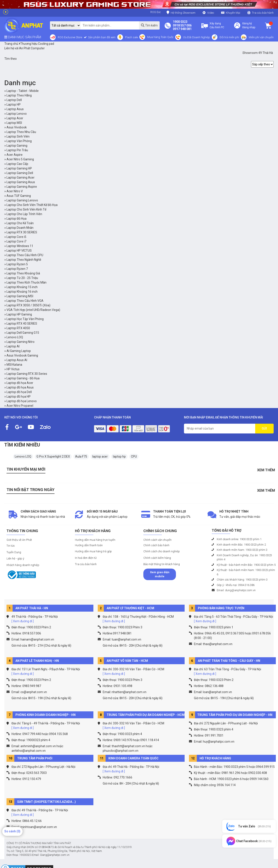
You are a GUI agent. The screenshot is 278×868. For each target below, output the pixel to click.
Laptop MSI (14, 123)
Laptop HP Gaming (19, 314)
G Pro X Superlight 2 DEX (53, 456)
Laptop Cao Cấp (17, 164)
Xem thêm (266, 470)
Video (211, 13)
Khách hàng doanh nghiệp (23, 565)
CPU (134, 456)
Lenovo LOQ (15, 337)
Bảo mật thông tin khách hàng (162, 564)
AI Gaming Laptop (19, 351)
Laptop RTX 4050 (18, 328)
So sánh (12, 831)
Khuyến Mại (233, 13)
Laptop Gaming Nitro (21, 342)
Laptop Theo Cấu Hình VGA (25, 301)
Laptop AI (13, 346)
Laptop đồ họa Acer (20, 383)
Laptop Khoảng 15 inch (22, 287)
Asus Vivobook (17, 127)
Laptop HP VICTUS (19, 251)
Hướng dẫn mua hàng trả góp (93, 551)
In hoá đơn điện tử (86, 558)
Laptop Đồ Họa (17, 219)
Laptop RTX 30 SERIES (22, 232)
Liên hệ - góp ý (15, 558)
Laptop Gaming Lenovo (22, 200)
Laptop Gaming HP (19, 168)
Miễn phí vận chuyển (261, 37)
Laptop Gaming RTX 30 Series (27, 374)
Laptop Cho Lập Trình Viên (24, 214)
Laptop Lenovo (17, 114)
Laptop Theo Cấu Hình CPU (25, 255)
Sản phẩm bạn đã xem (101, 37)
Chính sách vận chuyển (157, 540)
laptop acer (100, 456)
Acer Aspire (15, 155)
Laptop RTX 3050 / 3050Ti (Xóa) (28, 305)
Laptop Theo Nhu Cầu (21, 132)
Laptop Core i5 (16, 237)
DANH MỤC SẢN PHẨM (23, 37)
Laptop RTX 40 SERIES (22, 324)
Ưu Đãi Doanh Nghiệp (197, 37)
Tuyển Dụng (14, 552)
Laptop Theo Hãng (19, 95)
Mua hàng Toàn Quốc (160, 37)
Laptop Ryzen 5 (17, 264)
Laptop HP (14, 105)
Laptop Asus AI (17, 360)
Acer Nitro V (15, 191)
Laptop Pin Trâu (17, 150)
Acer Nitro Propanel (20, 406)
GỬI (264, 428)
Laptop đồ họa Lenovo (22, 401)
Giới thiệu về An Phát (19, 540)
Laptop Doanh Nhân (20, 228)
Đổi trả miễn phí (229, 37)
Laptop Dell (14, 100)
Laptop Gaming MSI (20, 296)
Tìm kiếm (149, 25)
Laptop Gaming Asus (21, 182)
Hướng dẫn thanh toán (89, 545)
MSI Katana (14, 365)
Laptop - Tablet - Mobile (23, 91)
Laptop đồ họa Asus (20, 387)
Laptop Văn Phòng (19, 141)
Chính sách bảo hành (156, 545)
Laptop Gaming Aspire (22, 187)
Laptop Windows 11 (20, 246)
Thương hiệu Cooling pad (36, 44)
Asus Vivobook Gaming (22, 355)
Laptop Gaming (17, 146)
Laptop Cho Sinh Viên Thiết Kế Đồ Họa (32, 205)
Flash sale (132, 37)
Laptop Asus (15, 109)
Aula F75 (81, 456)
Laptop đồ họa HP (19, 397)
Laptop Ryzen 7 (17, 269)
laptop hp (119, 456)
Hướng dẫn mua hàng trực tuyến (95, 540)
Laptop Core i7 (16, 241)
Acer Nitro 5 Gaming (20, 159)
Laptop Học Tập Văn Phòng (25, 319)
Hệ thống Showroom (181, 12)
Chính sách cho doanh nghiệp (162, 551)
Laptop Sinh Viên (18, 136)
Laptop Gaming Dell (20, 173)
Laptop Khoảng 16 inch (22, 292)
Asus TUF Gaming (19, 196)
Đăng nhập (249, 27)
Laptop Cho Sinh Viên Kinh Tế (26, 209)
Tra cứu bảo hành (263, 13)
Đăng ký (247, 23)
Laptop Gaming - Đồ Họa (23, 378)
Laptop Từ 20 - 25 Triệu (22, 278)
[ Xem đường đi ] (23, 621)
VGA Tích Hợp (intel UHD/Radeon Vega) (33, 310)
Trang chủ (11, 44)
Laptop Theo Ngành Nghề (24, 260)
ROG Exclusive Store (70, 37)
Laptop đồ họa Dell (19, 392)
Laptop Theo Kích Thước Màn (26, 282)
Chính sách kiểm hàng (157, 558)
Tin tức (11, 546)
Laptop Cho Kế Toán (20, 223)
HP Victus (13, 369)
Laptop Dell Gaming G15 (23, 333)
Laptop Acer (15, 118)
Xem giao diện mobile (160, 574)
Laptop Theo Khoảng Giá (23, 273)
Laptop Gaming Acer (21, 178)
